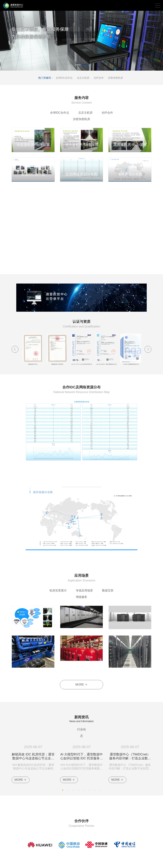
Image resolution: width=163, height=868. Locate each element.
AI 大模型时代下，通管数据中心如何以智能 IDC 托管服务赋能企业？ (82, 739)
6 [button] (90, 772)
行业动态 (81, 717)
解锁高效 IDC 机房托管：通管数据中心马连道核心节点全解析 (33, 739)
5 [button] (84, 772)
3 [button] (73, 772)
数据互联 (98, 584)
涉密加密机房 (115, 78)
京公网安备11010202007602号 (63, 862)
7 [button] (95, 772)
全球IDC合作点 (64, 78)
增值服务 (119, 584)
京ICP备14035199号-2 (94, 862)
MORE (81, 672)
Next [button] (148, 343)
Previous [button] (15, 343)
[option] (81, 41)
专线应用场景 (74, 584)
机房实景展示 (47, 584)
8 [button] (100, 772)
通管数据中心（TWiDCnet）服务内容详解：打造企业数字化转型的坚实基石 (130, 739)
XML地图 (112, 862)
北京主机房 (83, 78)
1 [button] (78, 65)
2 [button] (85, 65)
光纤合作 (99, 78)
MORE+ (147, 186)
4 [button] (79, 772)
